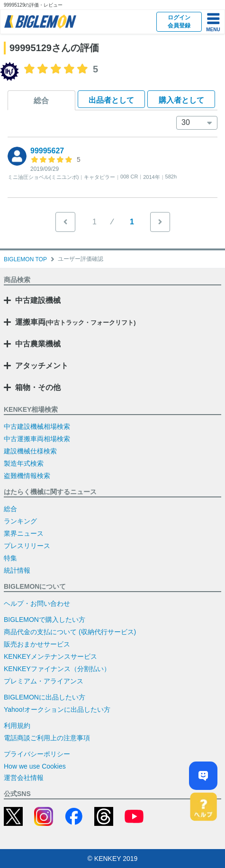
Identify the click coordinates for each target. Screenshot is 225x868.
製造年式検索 (24, 463)
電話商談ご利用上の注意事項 (47, 738)
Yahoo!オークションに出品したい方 (57, 709)
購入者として (181, 100)
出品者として (111, 100)
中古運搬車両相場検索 (37, 439)
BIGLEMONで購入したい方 (45, 620)
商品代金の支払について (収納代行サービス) (70, 632)
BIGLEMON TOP (25, 259)
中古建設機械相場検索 (37, 426)
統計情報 (17, 570)
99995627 (47, 151)
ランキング (20, 521)
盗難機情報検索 (27, 476)
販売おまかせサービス (37, 644)
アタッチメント (42, 366)
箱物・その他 (38, 387)
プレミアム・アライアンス (44, 681)
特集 (10, 558)
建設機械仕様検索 (30, 451)
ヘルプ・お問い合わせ (37, 603)
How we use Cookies (35, 766)
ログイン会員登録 (179, 22)
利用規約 (17, 726)
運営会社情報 (24, 778)
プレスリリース (27, 546)
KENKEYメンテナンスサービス (50, 656)
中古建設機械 (38, 300)
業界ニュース (24, 533)
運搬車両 (76, 322)
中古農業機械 (38, 344)
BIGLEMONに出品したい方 (45, 697)
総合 (41, 101)
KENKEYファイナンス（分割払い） (57, 669)
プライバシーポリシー (37, 754)
